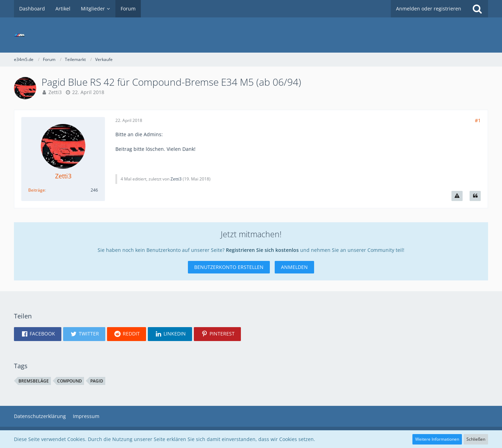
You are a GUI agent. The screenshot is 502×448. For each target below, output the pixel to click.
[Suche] (477, 9)
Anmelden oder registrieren (429, 9)
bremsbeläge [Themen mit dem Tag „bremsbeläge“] (34, 381)
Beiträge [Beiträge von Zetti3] (37, 190)
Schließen (476, 439)
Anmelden (294, 267)
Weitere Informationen (437, 439)
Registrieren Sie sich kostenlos (262, 250)
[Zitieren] (475, 196)
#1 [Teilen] (478, 120)
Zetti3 (55, 92)
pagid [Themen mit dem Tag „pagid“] (97, 381)
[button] (38, 334)
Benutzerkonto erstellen (229, 267)
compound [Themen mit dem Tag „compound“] (70, 381)
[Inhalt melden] (457, 196)
